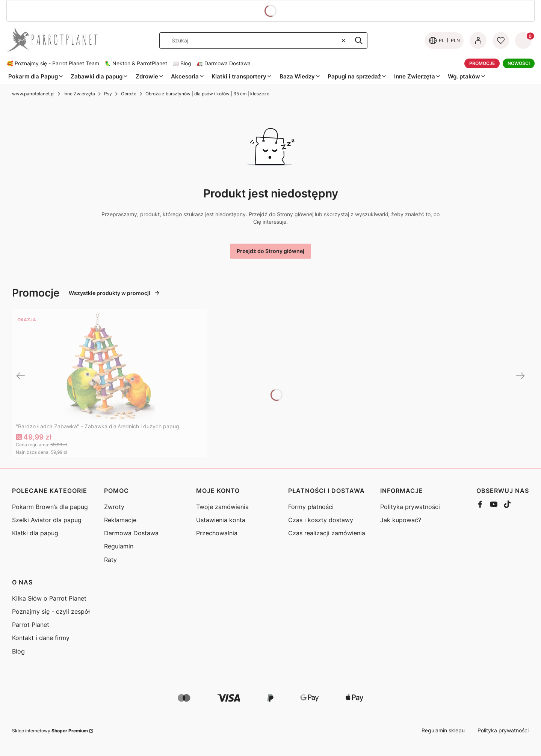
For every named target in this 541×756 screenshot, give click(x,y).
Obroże (129, 94)
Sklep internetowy (50, 731)
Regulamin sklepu (443, 730)
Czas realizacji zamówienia (327, 533)
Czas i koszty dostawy (321, 520)
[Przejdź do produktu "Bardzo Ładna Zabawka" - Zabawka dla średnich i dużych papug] (110, 367)
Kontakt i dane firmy (41, 638)
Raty (110, 560)
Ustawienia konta (221, 520)
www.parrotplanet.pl (33, 94)
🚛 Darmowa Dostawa (224, 63)
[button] (359, 41)
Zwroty (114, 507)
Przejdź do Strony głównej (270, 251)
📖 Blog (182, 63)
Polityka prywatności (410, 507)
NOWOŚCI (519, 63)
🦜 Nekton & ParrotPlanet (136, 63)
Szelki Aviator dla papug (47, 520)
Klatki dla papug (35, 533)
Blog (18, 651)
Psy (108, 94)
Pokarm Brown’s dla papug (50, 507)
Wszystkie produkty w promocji (114, 293)
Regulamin (119, 546)
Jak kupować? (401, 520)
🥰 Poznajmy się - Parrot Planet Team (53, 63)
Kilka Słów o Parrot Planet (49, 598)
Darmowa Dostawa (131, 533)
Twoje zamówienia (222, 507)
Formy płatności (311, 507)
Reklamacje (120, 520)
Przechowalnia (217, 533)
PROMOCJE (482, 63)
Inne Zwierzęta (79, 94)
